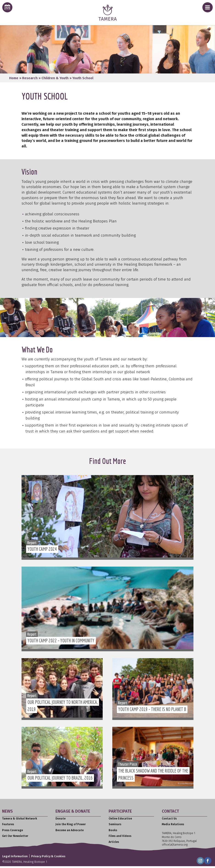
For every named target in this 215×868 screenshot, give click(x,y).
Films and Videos (120, 836)
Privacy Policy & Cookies (48, 856)
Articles (114, 842)
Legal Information (15, 856)
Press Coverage (12, 830)
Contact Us (169, 819)
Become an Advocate (70, 830)
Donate (61, 819)
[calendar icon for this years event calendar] (7, 7)
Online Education (120, 819)
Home (14, 78)
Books (113, 830)
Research (30, 78)
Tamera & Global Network (20, 819)
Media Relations (173, 824)
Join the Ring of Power (71, 824)
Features (8, 824)
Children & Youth (55, 78)
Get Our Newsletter (15, 836)
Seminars (115, 824)
